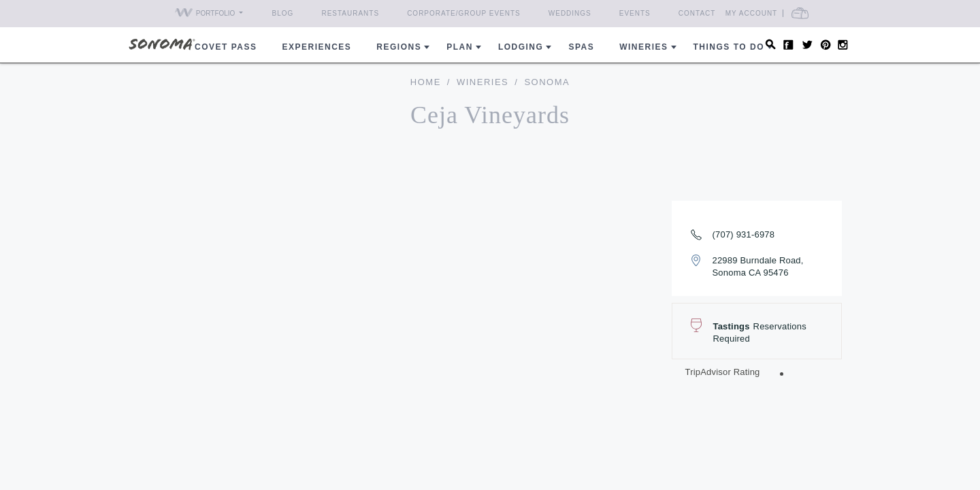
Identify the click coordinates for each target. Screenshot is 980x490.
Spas (581, 47)
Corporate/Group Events (464, 13)
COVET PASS (226, 47)
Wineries (643, 47)
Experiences (317, 47)
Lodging (521, 47)
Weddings (570, 13)
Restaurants (350, 13)
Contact (697, 13)
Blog (283, 13)
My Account (776, 13)
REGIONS (399, 47)
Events (635, 13)
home (426, 82)
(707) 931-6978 (744, 234)
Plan (460, 47)
